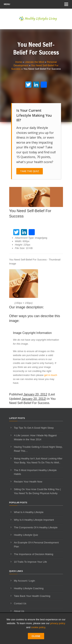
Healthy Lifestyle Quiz (26, 535)
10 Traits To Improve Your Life (31, 562)
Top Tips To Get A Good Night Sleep (34, 428)
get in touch (51, 375)
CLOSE (36, 636)
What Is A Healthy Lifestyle (29, 512)
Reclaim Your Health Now (28, 482)
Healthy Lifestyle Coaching (29, 588)
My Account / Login (25, 581)
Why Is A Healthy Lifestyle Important (34, 520)
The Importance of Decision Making (34, 554)
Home (19, 62)
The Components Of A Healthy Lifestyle (36, 527)
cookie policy (38, 627)
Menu (36, 4)
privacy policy (58, 623)
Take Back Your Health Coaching (32, 596)
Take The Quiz (30, 171)
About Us (19, 611)
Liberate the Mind (34, 62)
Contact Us (20, 603)
